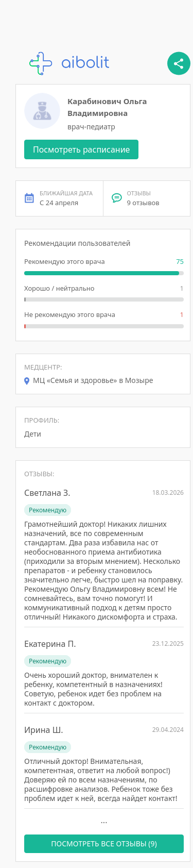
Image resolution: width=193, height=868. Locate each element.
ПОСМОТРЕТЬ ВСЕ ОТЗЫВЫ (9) (104, 844)
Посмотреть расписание (81, 149)
